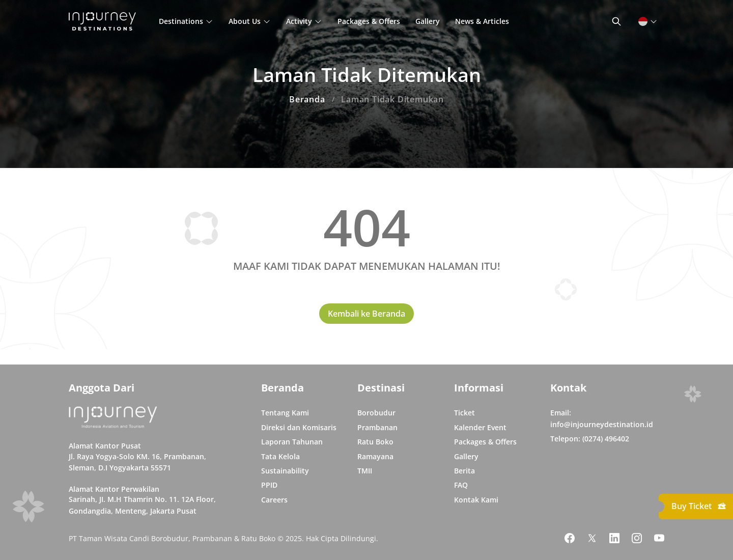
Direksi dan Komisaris (299, 427)
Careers (274, 500)
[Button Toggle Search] (616, 21)
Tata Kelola (280, 456)
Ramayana (375, 456)
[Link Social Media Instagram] (637, 538)
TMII (365, 471)
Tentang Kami (285, 413)
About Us (250, 21)
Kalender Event (480, 427)
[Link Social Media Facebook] (570, 538)
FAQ (461, 485)
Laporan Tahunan (292, 442)
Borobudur (376, 413)
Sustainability (285, 471)
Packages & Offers (369, 21)
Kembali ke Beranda (366, 314)
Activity (304, 21)
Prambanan (377, 427)
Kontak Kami (476, 500)
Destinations (186, 21)
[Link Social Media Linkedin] (614, 538)
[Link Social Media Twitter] (592, 538)
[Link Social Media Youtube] (659, 538)
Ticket (464, 413)
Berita (464, 471)
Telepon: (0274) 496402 (590, 439)
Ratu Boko (375, 442)
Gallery (428, 21)
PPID (269, 485)
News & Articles (482, 21)
